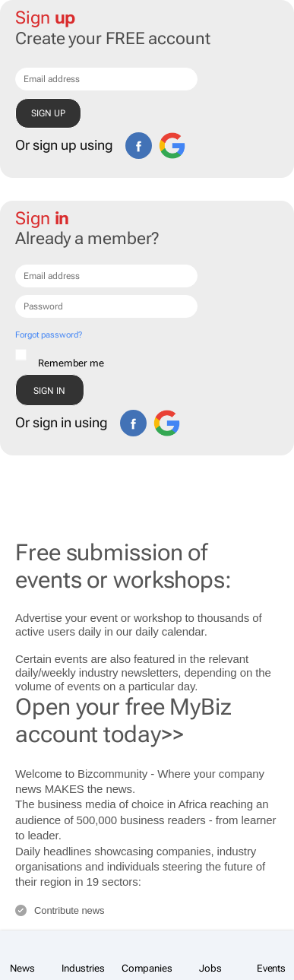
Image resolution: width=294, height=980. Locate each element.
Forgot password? (48, 335)
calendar (183, 631)
